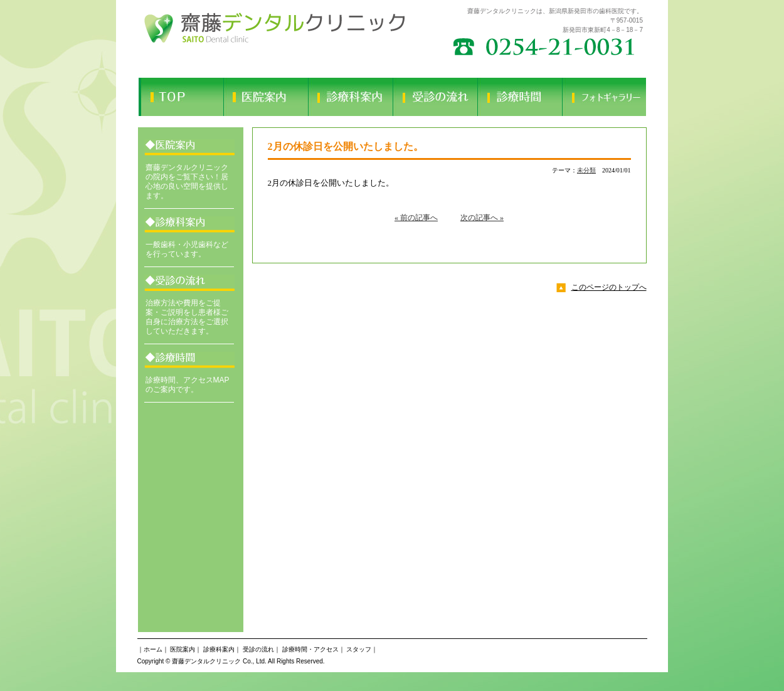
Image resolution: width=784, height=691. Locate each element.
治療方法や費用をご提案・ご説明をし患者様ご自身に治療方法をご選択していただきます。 (187, 317)
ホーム (153, 649)
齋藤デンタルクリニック (206, 661)
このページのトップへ (609, 287)
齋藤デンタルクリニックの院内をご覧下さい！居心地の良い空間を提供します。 (187, 182)
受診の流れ (258, 649)
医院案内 (183, 649)
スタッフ (359, 649)
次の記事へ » (482, 218)
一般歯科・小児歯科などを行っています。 (187, 249)
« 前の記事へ (416, 218)
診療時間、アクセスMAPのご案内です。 (188, 385)
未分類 (586, 170)
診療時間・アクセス (310, 649)
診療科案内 (219, 649)
